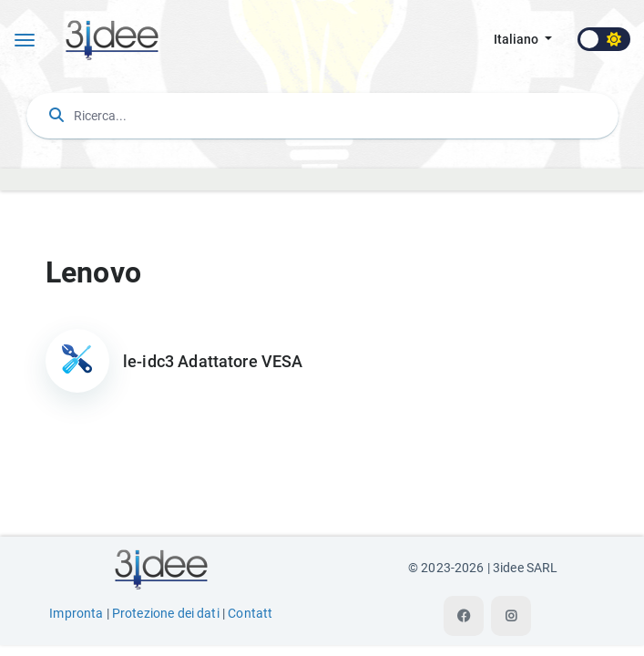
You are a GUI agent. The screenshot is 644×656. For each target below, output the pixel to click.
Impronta (76, 614)
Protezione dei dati (166, 614)
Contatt (250, 614)
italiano (517, 40)
